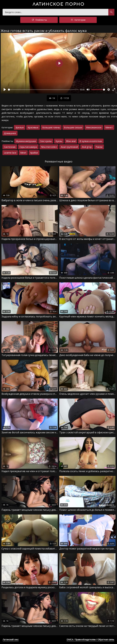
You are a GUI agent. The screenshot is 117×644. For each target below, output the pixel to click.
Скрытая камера (28, 147)
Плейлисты (39, 20)
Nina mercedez (49, 147)
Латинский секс (11, 640)
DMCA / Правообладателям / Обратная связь (90, 640)
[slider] (43, 90)
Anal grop (87, 147)
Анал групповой (69, 147)
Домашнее (10, 133)
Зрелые (20, 127)
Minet (23, 153)
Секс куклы (46, 141)
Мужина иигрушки (26, 141)
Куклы (59, 141)
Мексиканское (94, 127)
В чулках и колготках (91, 141)
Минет (109, 127)
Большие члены (51, 127)
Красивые (33, 127)
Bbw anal (71, 141)
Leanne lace (10, 153)
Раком (99, 147)
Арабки (34, 153)
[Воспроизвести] (5, 90)
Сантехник (10, 147)
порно (59, 4)
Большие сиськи (73, 127)
